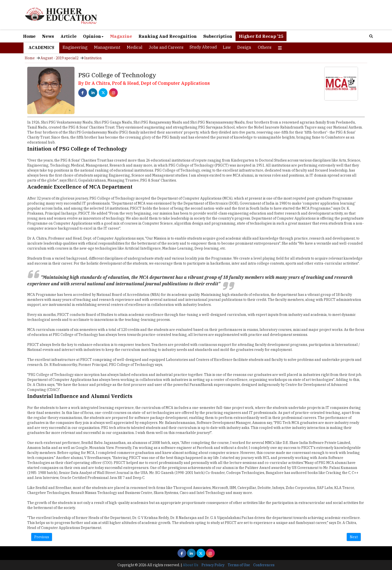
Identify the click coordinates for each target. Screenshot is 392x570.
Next (354, 537)
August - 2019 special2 (59, 58)
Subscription (218, 36)
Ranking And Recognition (168, 36)
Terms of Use (239, 565)
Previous (42, 537)
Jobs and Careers (166, 47)
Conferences (264, 565)
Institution (93, 58)
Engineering (75, 47)
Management (107, 47)
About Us (190, 565)
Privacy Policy (213, 565)
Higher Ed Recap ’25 (261, 36)
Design (244, 47)
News (48, 36)
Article (68, 36)
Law (227, 47)
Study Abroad (203, 47)
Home (29, 36)
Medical (134, 47)
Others (265, 47)
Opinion (93, 36)
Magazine (121, 36)
